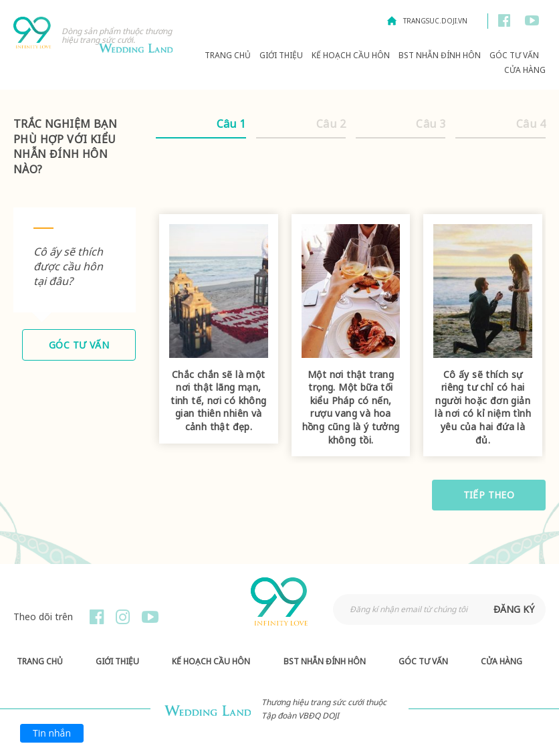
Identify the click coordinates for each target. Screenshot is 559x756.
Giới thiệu (281, 55)
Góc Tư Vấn (514, 55)
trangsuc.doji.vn (435, 21)
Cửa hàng (525, 70)
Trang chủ (228, 55)
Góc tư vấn (79, 345)
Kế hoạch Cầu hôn (351, 55)
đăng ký (514, 609)
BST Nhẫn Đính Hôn (440, 55)
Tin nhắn (52, 733)
